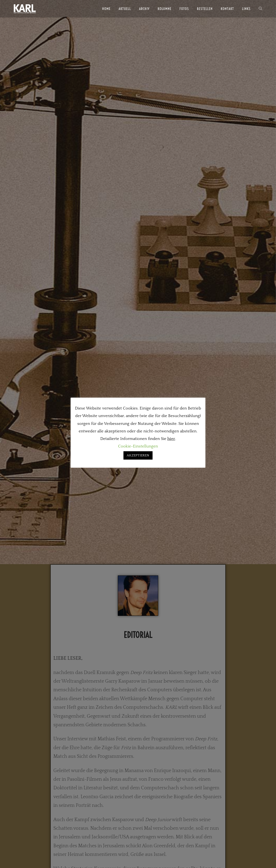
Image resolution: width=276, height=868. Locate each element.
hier (171, 439)
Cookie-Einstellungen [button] (138, 446)
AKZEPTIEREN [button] (138, 455)
